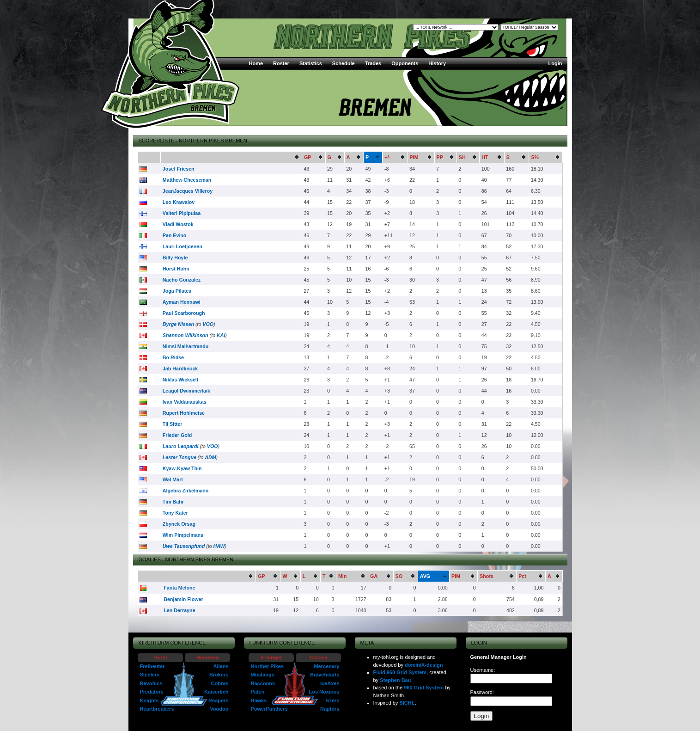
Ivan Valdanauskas (185, 402)
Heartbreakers (157, 709)
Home (256, 63)
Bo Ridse (173, 357)
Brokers (219, 675)
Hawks (259, 700)
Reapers (218, 700)
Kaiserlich (216, 692)
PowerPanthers (269, 709)
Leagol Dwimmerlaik (186, 391)
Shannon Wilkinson (186, 335)
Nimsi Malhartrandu (186, 346)
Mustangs (263, 675)
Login (555, 63)
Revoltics (151, 683)
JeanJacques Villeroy (188, 191)
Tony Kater (175, 513)
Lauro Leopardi (181, 446)
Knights (149, 700)
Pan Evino (175, 235)
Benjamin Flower (183, 599)
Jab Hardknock (180, 369)
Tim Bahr (173, 502)
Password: (482, 692)
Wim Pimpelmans (183, 535)
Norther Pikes (268, 666)
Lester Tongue (180, 457)
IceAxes (330, 683)
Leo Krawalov (179, 202)
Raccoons (263, 683)
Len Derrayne (179, 610)
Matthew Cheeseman (187, 180)
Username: (483, 670)
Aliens (221, 666)
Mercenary (326, 666)
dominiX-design (424, 665)
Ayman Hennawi (182, 302)
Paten (258, 692)
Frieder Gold (177, 435)
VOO (208, 324)
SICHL (407, 703)
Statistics (311, 63)
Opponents (405, 63)
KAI (221, 335)
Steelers (150, 675)
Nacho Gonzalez (182, 280)
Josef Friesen (179, 169)
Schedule (344, 63)
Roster (281, 63)
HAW (219, 546)
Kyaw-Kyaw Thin (182, 468)
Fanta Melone (179, 588)
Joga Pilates (177, 291)
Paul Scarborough (184, 313)
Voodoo (219, 709)
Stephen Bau (395, 680)
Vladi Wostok (178, 224)
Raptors (330, 709)
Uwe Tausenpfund (184, 546)
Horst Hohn (176, 269)
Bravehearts (325, 675)
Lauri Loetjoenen (183, 246)
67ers (333, 700)
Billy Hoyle (175, 258)
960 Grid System (424, 688)
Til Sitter (172, 424)
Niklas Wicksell (180, 380)
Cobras (220, 683)
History (437, 63)
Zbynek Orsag (179, 524)
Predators (152, 692)
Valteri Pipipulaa (182, 213)
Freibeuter (152, 666)
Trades (373, 63)
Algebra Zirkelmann (186, 491)
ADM (210, 457)
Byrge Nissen (178, 324)
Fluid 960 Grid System (400, 672)
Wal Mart (173, 479)
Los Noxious (324, 692)
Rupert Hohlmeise (184, 413)
